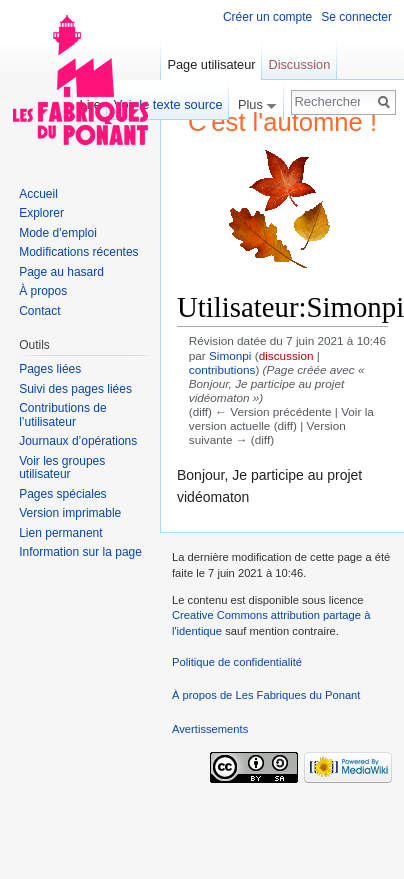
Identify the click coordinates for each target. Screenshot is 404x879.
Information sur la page (80, 552)
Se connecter (356, 17)
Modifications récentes (78, 252)
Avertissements (210, 729)
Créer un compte (267, 17)
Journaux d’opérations (78, 441)
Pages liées (50, 369)
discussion (286, 355)
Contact (39, 311)
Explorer (41, 213)
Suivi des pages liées (75, 389)
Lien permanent (60, 533)
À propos (43, 291)
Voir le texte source (168, 104)
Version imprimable (70, 513)
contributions (222, 369)
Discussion (299, 64)
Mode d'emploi (58, 233)
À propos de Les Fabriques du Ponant (266, 695)
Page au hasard (61, 272)
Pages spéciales (62, 494)
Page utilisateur (211, 64)
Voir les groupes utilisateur (62, 468)
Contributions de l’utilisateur (62, 415)
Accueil (38, 194)
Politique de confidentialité (237, 662)
